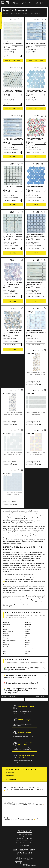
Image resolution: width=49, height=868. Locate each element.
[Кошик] (43, 3)
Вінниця (5, 627)
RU (30, 3)
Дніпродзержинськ (8, 631)
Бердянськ (6, 623)
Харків (27, 645)
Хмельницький (29, 649)
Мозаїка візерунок (40, 699)
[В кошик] (17, 47)
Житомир (6, 634)
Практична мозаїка (9, 526)
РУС (31, 839)
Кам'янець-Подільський (9, 640)
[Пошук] (47, 3)
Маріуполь (28, 623)
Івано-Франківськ (8, 638)
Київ (4, 642)
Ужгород (27, 642)
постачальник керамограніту (13, 602)
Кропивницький (7, 649)
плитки (11, 534)
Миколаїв (28, 627)
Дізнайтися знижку (12, 56)
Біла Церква (7, 625)
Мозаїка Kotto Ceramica (11, 699)
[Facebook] (17, 859)
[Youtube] (25, 859)
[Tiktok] (32, 859)
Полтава (27, 634)
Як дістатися (25, 846)
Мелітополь (28, 625)
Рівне (27, 636)
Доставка (24, 849)
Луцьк (5, 651)
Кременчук (6, 645)
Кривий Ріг (6, 647)
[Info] (17, 3)
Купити (13, 60)
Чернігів (27, 654)
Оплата (16, 849)
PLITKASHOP (25, 831)
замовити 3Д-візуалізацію (37, 602)
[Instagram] (28, 859)
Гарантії (33, 849)
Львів (5, 654)
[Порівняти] (40, 3)
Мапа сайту (20, 836)
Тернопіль (28, 640)
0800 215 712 (24, 853)
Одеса (27, 631)
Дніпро (5, 629)
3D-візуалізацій (27, 819)
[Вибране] (37, 3)
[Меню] (3, 3)
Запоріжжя (6, 636)
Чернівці (27, 651)
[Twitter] (21, 859)
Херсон (27, 647)
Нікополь (28, 629)
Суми (27, 638)
